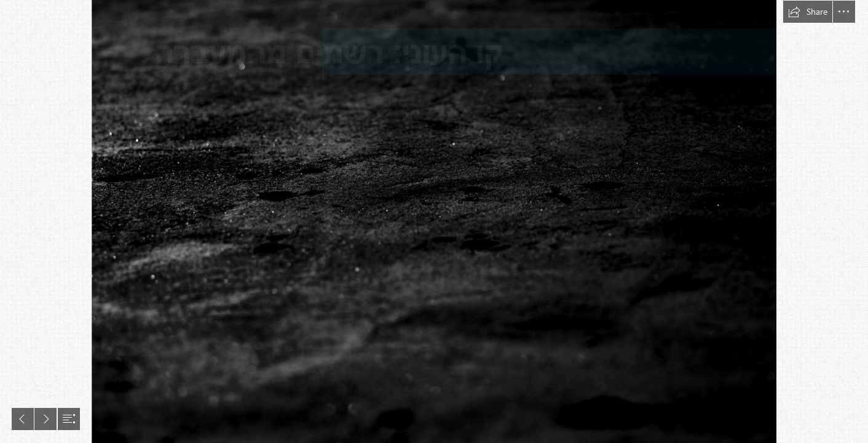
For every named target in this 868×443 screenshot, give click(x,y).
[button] (808, 12)
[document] (434, 221)
